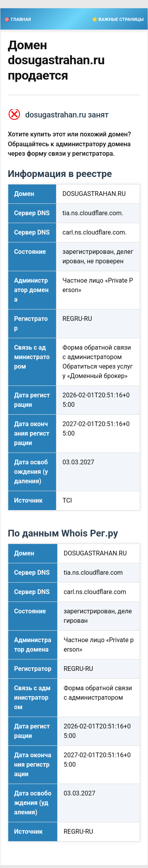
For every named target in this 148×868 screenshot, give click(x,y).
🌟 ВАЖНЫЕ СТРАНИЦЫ (118, 20)
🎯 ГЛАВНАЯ (18, 20)
